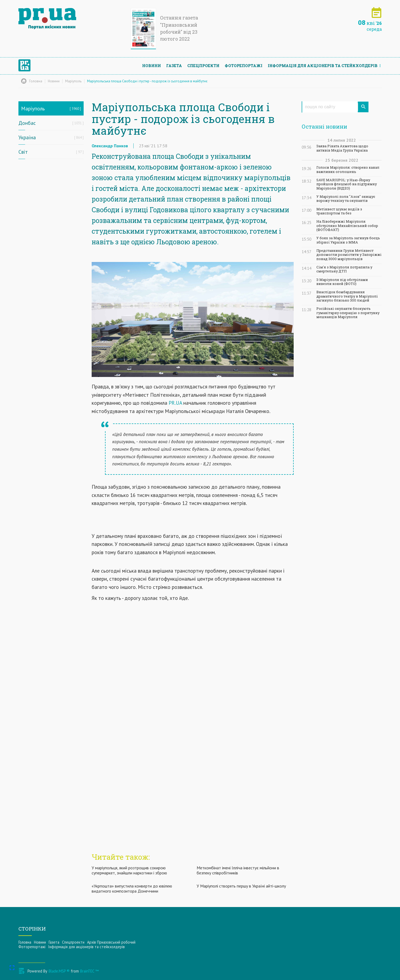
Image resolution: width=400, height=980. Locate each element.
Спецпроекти (203, 66)
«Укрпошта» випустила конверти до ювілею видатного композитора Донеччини (132, 888)
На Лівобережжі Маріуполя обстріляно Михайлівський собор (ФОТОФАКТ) (347, 226)
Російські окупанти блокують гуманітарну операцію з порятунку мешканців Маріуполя (348, 313)
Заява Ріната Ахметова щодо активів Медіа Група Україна (342, 148)
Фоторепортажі (244, 66)
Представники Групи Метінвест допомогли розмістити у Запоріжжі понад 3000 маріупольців (349, 255)
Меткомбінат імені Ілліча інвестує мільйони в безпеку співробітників (238, 870)
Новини (152, 66)
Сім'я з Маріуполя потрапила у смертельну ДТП (344, 269)
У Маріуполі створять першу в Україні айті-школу (241, 886)
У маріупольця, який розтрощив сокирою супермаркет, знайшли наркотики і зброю (129, 870)
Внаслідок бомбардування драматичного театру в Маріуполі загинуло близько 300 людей (347, 296)
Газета (174, 66)
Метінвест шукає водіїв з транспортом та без (339, 211)
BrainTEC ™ (89, 971)
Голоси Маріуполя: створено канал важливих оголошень (348, 169)
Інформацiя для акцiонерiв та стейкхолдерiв (323, 66)
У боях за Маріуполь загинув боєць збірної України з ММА (348, 240)
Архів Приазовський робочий (111, 942)
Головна (25, 942)
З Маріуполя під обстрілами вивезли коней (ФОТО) (342, 282)
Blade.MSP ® (59, 971)
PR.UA (175, 403)
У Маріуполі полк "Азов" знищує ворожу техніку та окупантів (346, 199)
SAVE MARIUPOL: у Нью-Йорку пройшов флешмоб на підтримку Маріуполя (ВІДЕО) (347, 184)
